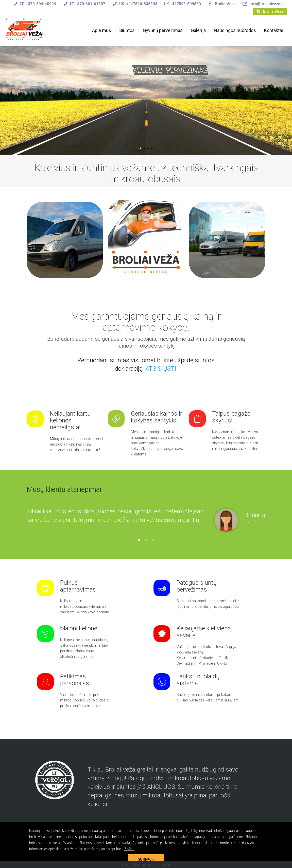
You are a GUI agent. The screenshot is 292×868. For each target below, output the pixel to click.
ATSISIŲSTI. (161, 369)
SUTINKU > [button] (146, 859)
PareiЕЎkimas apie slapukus (146, 865)
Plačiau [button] (129, 849)
